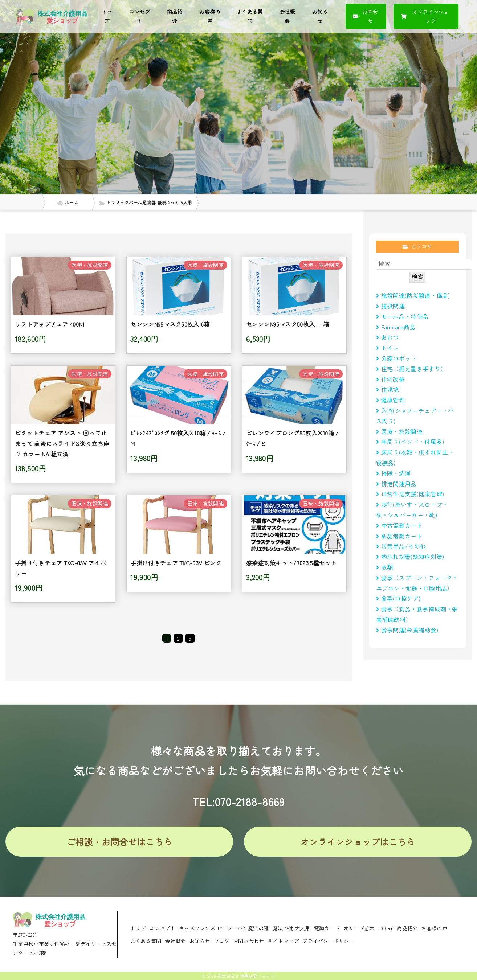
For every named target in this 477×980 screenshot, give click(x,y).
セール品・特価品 (402, 316)
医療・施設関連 (399, 431)
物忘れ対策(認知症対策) (410, 557)
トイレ (388, 348)
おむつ (388, 337)
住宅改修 (391, 379)
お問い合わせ (249, 941)
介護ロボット (396, 358)
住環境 (388, 389)
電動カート (327, 928)
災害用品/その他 (401, 546)
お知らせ (320, 16)
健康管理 (391, 400)
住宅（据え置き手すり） (411, 369)
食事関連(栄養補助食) (410, 630)
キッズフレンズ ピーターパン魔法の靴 (224, 928)
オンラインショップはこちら (358, 842)
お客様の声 (210, 16)
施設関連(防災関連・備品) (413, 295)
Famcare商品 (396, 327)
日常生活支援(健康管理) (410, 494)
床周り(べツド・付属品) (410, 442)
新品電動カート (399, 536)
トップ (107, 16)
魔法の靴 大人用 (291, 928)
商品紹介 (175, 16)
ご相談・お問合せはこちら (119, 842)
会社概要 (287, 16)
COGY (386, 928)
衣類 (385, 567)
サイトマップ (283, 941)
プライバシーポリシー (328, 941)
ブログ (222, 941)
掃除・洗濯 (394, 473)
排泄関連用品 (396, 484)
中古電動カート (399, 525)
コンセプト (140, 16)
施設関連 (391, 306)
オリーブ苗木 (359, 928)
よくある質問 (250, 16)
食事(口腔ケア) (398, 598)
